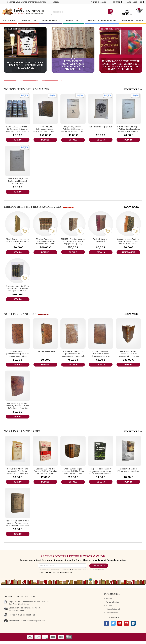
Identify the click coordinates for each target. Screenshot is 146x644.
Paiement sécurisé (113, 612)
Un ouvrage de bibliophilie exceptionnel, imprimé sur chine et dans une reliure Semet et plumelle (121, 65)
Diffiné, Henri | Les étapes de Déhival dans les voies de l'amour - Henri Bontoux (128, 129)
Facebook (106, 627)
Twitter (113, 627)
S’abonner (99, 569)
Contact (116, 2)
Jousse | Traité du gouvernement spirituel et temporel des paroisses (18, 355)
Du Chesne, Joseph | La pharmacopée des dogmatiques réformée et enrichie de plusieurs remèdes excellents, (73, 355)
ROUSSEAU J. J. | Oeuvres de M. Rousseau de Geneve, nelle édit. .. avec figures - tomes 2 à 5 (18, 129)
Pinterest (126, 627)
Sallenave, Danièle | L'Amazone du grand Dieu (128, 473)
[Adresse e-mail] (62, 569)
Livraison (109, 602)
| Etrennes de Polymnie (45, 353)
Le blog (56, 2)
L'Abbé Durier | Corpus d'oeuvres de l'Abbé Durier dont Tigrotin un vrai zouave (73, 474)
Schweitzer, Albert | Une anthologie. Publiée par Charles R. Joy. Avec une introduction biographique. (18, 474)
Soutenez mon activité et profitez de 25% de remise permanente (25, 65)
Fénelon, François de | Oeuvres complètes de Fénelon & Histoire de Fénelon (45, 242)
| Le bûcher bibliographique (101, 127)
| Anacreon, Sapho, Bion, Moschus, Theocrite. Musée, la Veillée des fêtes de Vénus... (18, 408)
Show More (133, 89)
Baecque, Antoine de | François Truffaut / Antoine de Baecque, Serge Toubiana (45, 474)
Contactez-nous (112, 616)
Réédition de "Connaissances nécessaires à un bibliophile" (73, 65)
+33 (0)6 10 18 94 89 (134, 2)
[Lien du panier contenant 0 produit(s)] (140, 12)
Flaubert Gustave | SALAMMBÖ (101, 241)
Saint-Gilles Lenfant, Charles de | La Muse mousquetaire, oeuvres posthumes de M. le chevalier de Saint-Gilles (128, 355)
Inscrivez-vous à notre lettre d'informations (27, 2)
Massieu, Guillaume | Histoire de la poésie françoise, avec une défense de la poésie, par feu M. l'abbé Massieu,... (101, 355)
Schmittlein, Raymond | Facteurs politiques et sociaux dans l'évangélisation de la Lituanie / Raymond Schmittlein (18, 182)
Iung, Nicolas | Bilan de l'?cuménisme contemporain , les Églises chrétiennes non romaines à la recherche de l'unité (101, 474)
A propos (109, 609)
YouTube (120, 627)
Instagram (133, 627)
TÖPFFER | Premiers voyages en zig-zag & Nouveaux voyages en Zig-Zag (73, 242)
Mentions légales (99, 2)
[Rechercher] (81, 12)
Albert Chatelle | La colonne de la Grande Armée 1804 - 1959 (18, 242)
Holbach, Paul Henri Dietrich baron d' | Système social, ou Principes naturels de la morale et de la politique (18, 526)
